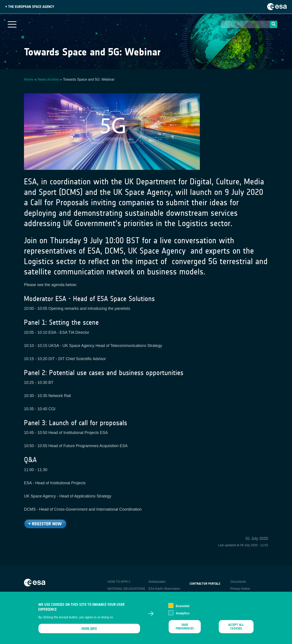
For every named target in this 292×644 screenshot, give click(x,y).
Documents (238, 582)
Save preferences (185, 630)
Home (29, 79)
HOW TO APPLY (119, 582)
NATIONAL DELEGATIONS (126, 589)
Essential (182, 609)
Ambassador (157, 582)
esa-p (193, 594)
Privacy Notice (240, 589)
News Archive (48, 79)
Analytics (182, 616)
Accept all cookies (236, 630)
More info (89, 632)
